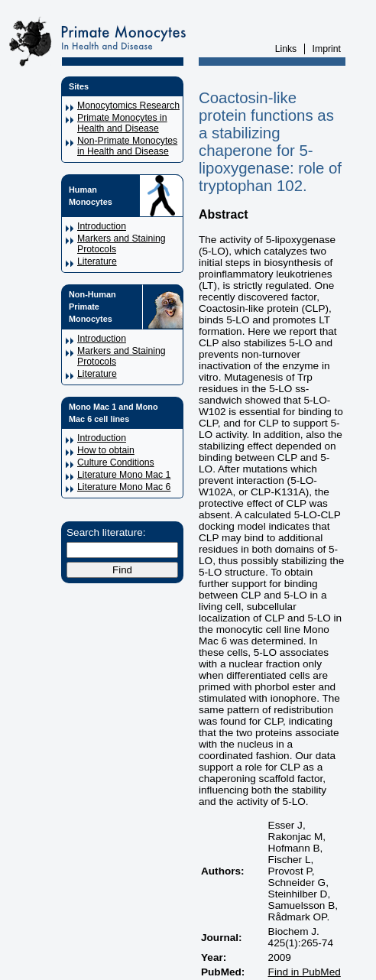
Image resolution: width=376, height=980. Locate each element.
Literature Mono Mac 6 (124, 487)
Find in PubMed (305, 972)
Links (286, 49)
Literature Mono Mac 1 (124, 475)
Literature (97, 261)
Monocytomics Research (128, 105)
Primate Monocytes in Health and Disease (122, 123)
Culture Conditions (116, 462)
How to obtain (106, 450)
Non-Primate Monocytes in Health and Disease (127, 146)
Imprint (327, 49)
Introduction (102, 226)
